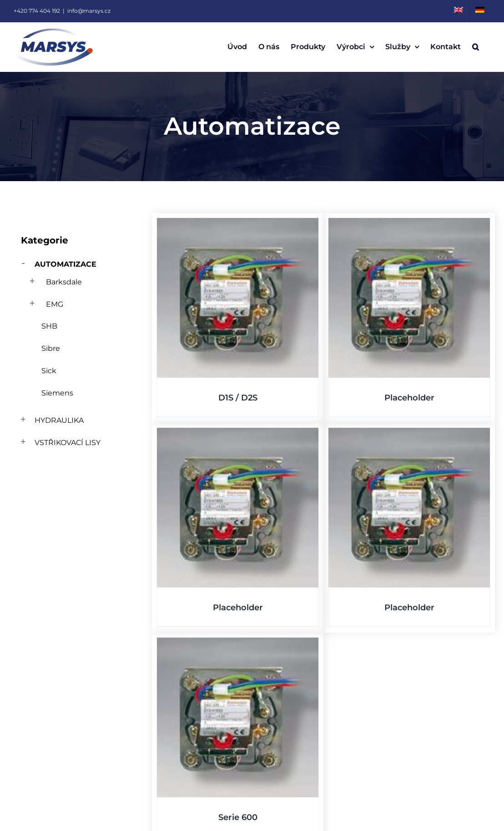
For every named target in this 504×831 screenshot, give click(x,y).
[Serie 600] (238, 717)
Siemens (57, 393)
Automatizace (66, 264)
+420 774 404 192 (37, 11)
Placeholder (409, 398)
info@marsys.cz (89, 11)
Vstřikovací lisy (68, 443)
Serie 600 (238, 817)
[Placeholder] (409, 298)
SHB (49, 326)
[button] (476, 47)
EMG (55, 304)
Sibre (51, 348)
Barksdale (64, 282)
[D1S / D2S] (238, 298)
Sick (49, 371)
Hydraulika (59, 420)
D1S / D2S (238, 398)
